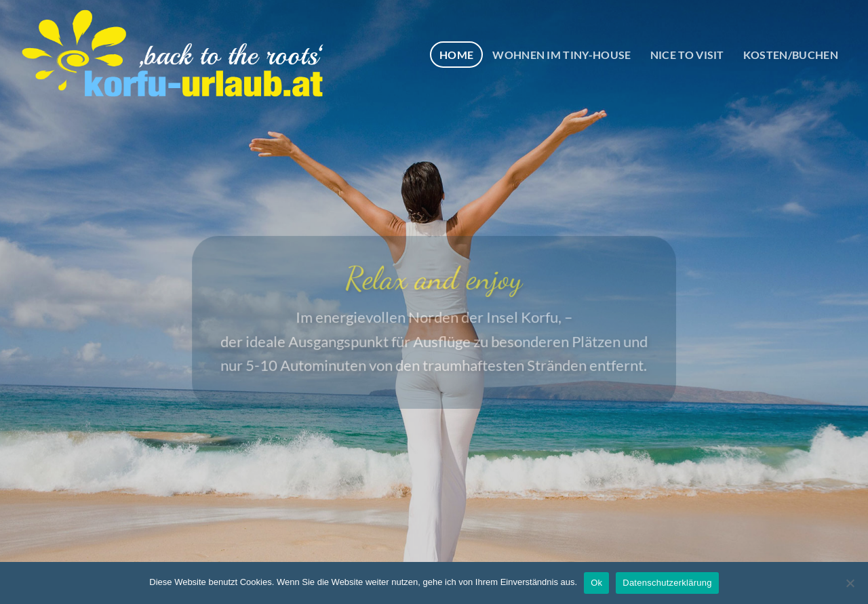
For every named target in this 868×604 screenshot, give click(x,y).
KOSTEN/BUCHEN (791, 55)
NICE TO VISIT (687, 55)
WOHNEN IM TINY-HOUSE (561, 55)
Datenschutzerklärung (667, 583)
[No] (850, 587)
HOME (456, 55)
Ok (596, 583)
